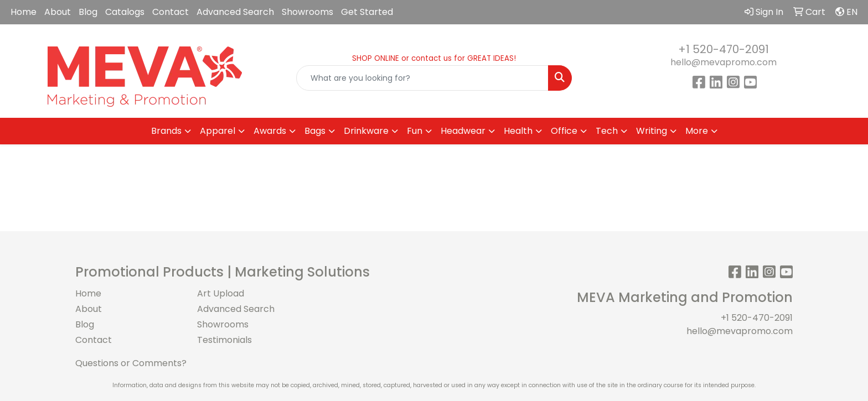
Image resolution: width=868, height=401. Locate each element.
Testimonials (224, 340)
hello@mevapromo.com (724, 62)
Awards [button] (270, 131)
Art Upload (221, 293)
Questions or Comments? (131, 363)
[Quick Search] (423, 78)
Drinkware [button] (366, 131)
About (58, 12)
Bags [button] (315, 131)
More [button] (697, 131)
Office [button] (564, 131)
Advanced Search (235, 12)
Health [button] (518, 131)
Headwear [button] (463, 131)
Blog (88, 12)
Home (24, 12)
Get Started (367, 12)
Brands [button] (166, 131)
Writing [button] (652, 131)
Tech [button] (607, 131)
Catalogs (125, 12)
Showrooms (308, 12)
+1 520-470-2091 (724, 49)
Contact (170, 12)
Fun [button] (415, 131)
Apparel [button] (218, 131)
